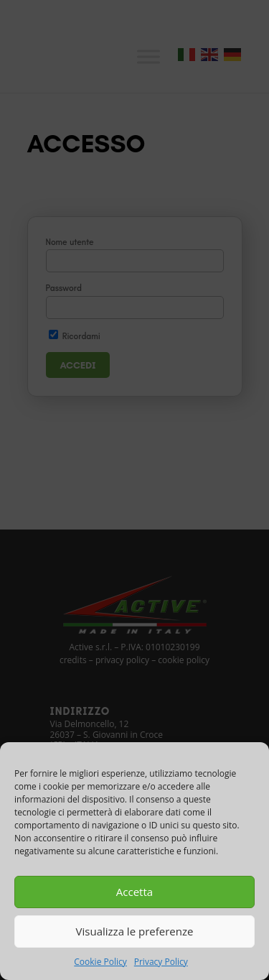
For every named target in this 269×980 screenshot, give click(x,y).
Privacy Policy (161, 962)
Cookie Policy (100, 962)
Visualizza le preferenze (135, 931)
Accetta (134, 892)
